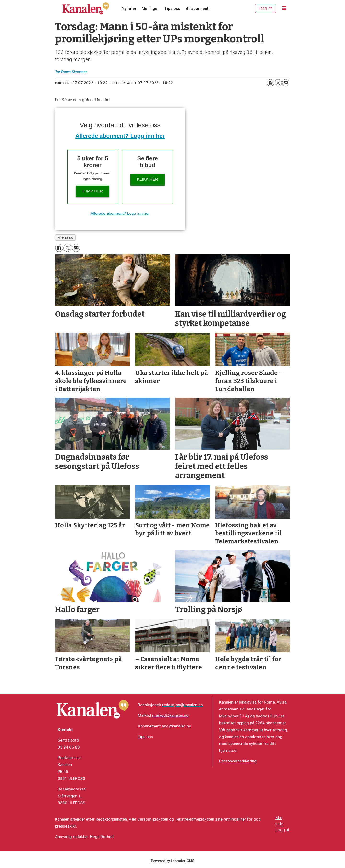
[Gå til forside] (86, 8)
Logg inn (266, 8)
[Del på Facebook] (270, 83)
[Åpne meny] (284, 8)
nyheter (65, 237)
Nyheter (129, 8)
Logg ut (282, 830)
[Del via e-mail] (286, 83)
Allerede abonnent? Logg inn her (120, 136)
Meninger (150, 8)
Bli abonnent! (198, 8)
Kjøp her (93, 191)
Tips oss (172, 8)
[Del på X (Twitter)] (278, 83)
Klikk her (147, 179)
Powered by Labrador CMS (173, 861)
